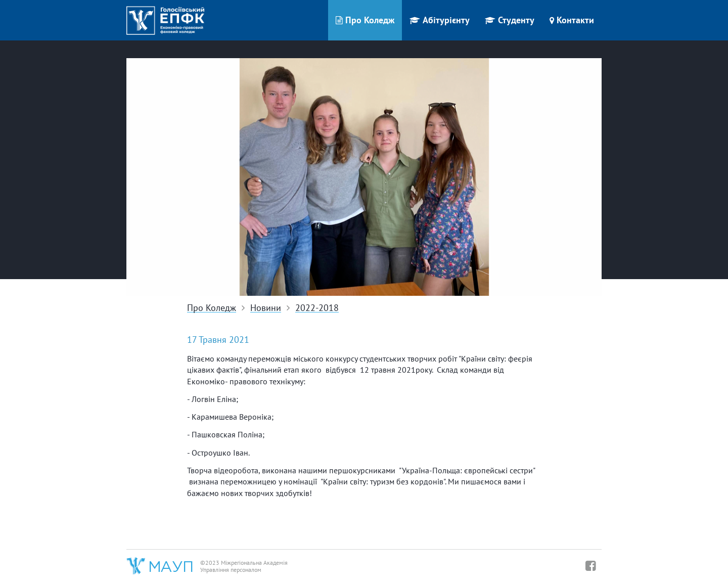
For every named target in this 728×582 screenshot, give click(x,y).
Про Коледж (365, 20)
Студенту (510, 20)
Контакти (572, 20)
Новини (266, 308)
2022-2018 (317, 308)
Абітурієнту (440, 20)
